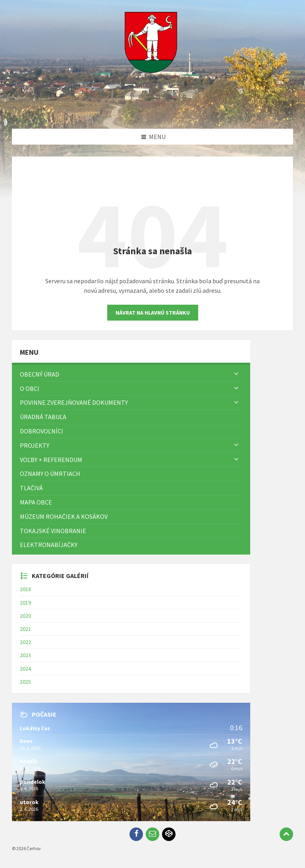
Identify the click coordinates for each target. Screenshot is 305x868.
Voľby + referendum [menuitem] (51, 460)
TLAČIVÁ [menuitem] (31, 488)
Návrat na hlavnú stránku (153, 313)
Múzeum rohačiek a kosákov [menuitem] (64, 516)
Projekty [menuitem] (35, 445)
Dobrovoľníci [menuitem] (42, 431)
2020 (25, 616)
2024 (25, 669)
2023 (25, 655)
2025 (25, 682)
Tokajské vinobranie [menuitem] (53, 531)
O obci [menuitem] (30, 389)
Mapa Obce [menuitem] (36, 502)
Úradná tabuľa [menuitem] (43, 417)
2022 (25, 642)
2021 (25, 629)
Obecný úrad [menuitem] (40, 374)
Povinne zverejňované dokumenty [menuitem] (74, 402)
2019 (25, 603)
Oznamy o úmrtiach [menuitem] (50, 474)
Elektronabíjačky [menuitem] (49, 545)
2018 (25, 589)
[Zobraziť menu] (236, 374)
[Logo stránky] (152, 113)
